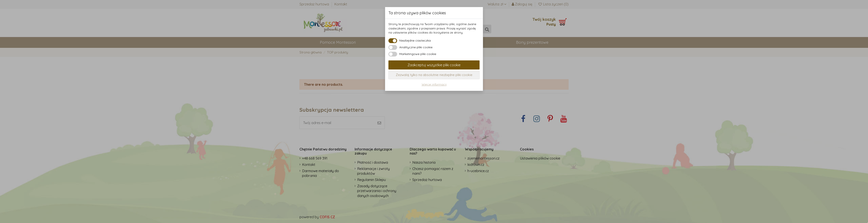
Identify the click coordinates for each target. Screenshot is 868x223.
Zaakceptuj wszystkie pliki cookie (434, 65)
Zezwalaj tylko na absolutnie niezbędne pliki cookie (434, 75)
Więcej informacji (434, 84)
